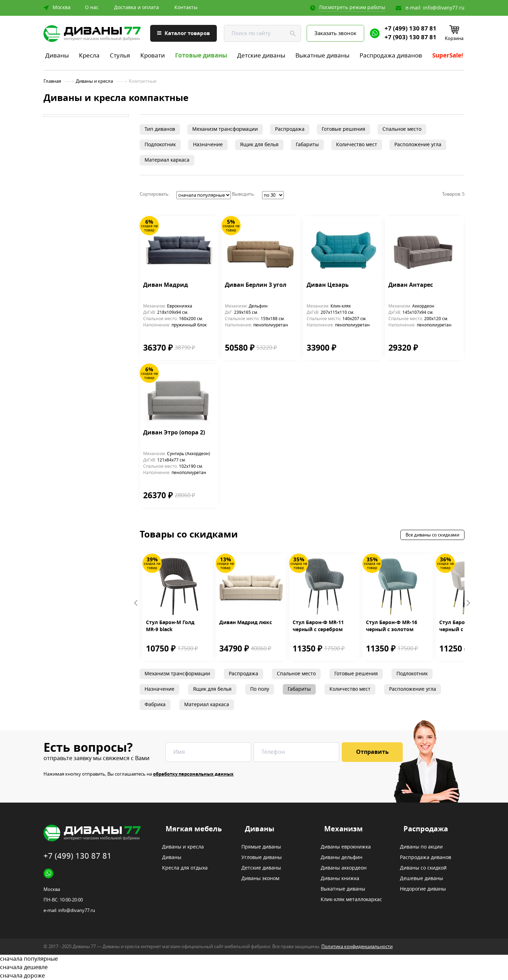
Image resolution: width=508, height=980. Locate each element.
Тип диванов (160, 129)
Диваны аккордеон (344, 868)
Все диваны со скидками (432, 535)
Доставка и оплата (136, 8)
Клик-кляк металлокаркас (351, 900)
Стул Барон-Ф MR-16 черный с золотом (392, 626)
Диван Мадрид (166, 285)
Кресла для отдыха (185, 868)
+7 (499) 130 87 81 (410, 29)
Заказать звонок (335, 33)
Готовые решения (343, 129)
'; (204, 195)
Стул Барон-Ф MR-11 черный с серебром (318, 626)
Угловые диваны (262, 858)
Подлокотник (160, 145)
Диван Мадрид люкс (246, 623)
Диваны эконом (260, 879)
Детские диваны (261, 56)
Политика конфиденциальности (357, 947)
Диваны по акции (421, 847)
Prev (136, 603)
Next (468, 603)
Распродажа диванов (391, 56)
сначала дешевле (254, 967)
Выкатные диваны (322, 56)
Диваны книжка (340, 879)
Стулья (120, 56)
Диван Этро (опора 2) (174, 433)
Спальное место (402, 129)
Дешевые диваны (422, 879)
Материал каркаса (167, 160)
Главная (52, 81)
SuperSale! (448, 56)
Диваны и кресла (94, 81)
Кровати (153, 56)
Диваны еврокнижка (346, 847)
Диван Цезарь (328, 285)
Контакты (186, 8)
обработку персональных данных (193, 774)
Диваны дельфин (342, 858)
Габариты (307, 145)
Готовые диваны (201, 56)
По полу (260, 689)
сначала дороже (254, 976)
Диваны (57, 56)
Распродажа (290, 129)
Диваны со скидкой (423, 868)
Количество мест (357, 145)
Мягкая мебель (194, 829)
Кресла (89, 56)
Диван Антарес (411, 285)
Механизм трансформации (225, 129)
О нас (92, 8)
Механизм (343, 829)
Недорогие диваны (423, 889)
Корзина (454, 38)
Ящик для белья (259, 145)
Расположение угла (418, 145)
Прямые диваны (261, 847)
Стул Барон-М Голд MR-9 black (170, 626)
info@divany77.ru (444, 8)
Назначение (208, 145)
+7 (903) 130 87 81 (410, 38)
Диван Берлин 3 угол (256, 285)
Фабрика (155, 705)
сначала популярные (254, 959)
